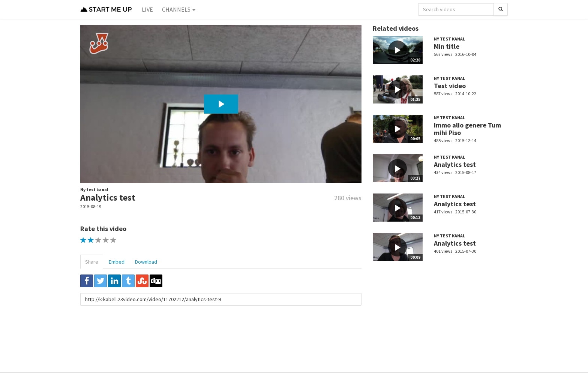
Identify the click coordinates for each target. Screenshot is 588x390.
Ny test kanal (94, 190)
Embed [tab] (117, 262)
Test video (450, 86)
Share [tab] (92, 262)
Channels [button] (179, 9)
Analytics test (455, 164)
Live (147, 9)
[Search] (501, 9)
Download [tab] (146, 262)
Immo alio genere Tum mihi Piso (467, 129)
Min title (447, 46)
